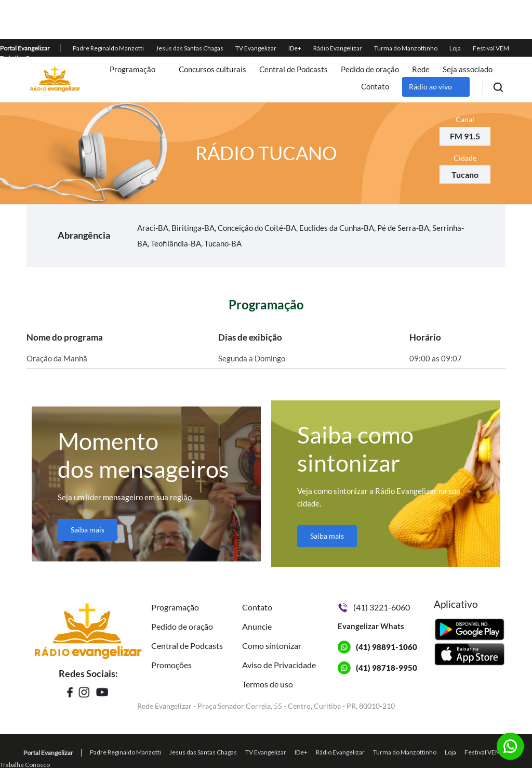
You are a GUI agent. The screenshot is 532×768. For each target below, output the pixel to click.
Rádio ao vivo (430, 87)
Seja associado (468, 69)
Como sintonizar (272, 646)
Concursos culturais (212, 69)
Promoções (171, 665)
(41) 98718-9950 (387, 668)
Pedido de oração (370, 69)
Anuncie (257, 626)
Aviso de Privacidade (279, 665)
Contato (375, 87)
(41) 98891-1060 (387, 647)
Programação (132, 69)
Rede (421, 69)
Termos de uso (268, 684)
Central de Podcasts (294, 69)
